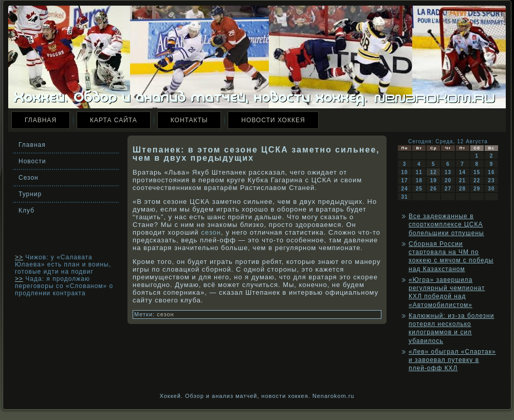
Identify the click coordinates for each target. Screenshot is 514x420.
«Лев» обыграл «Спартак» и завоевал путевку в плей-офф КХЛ (452, 360)
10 (405, 172)
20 (448, 180)
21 (462, 180)
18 (419, 180)
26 (434, 189)
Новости (32, 161)
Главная (41, 120)
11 (419, 172)
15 (477, 172)
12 (434, 172)
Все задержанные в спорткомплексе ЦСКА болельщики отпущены (446, 225)
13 (448, 172)
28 (462, 189)
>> (19, 257)
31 (405, 197)
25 (419, 189)
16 (491, 172)
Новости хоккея (273, 120)
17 (405, 180)
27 (448, 189)
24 (405, 189)
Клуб (26, 211)
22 (477, 180)
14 (462, 172)
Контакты (189, 120)
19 (434, 180)
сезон (211, 232)
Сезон (29, 178)
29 (477, 189)
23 (491, 180)
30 (491, 189)
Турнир (30, 194)
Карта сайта (114, 120)
